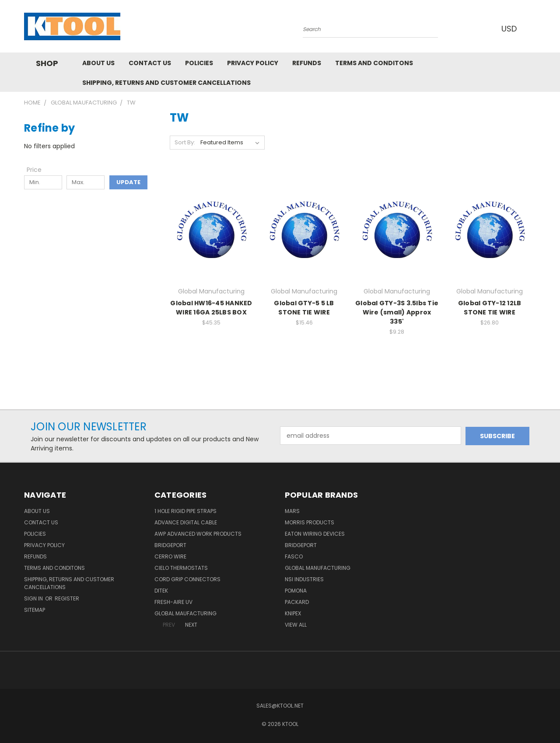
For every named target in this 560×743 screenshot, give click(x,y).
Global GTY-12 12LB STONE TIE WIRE (490, 308)
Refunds (307, 63)
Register (67, 598)
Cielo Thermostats (181, 568)
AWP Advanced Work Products (198, 534)
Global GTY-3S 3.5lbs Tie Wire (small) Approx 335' (397, 312)
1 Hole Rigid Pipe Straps (185, 511)
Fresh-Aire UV (173, 602)
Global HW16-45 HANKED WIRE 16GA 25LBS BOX (211, 308)
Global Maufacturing (185, 613)
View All (296, 625)
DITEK (161, 591)
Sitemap (35, 610)
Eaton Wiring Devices (315, 534)
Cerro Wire (170, 556)
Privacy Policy (253, 63)
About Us (98, 63)
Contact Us (150, 63)
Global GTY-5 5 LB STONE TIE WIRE (304, 308)
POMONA (296, 591)
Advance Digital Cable (186, 522)
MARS (292, 511)
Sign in (34, 598)
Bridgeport (170, 545)
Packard (297, 602)
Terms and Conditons (374, 63)
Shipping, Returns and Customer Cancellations (166, 83)
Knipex (293, 613)
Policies (199, 63)
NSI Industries (304, 579)
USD (511, 29)
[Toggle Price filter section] (38, 170)
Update (128, 182)
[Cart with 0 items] (534, 28)
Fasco (294, 556)
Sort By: (185, 142)
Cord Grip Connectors (187, 579)
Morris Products (310, 522)
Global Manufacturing (318, 568)
